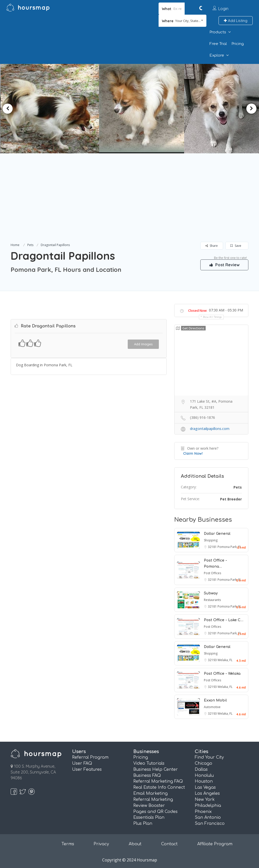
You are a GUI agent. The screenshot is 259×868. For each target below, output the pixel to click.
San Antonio (208, 817)
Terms (68, 844)
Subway (211, 593)
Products (218, 32)
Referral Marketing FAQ (158, 781)
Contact (169, 844)
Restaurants (212, 600)
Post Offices (212, 573)
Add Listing (236, 21)
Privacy (101, 844)
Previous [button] (8, 109)
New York (205, 800)
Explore (217, 55)
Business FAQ (147, 776)
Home (15, 245)
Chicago (203, 763)
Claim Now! (193, 453)
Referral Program (90, 757)
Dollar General (217, 534)
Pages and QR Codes (155, 812)
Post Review (224, 265)
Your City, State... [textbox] (188, 21)
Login (223, 9)
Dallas (201, 769)
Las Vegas (205, 787)
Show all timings (213, 317)
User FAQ (82, 763)
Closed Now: (198, 310)
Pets (30, 245)
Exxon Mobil (215, 700)
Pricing (238, 44)
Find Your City (209, 757)
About (135, 844)
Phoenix (203, 812)
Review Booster (149, 806)
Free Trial (218, 44)
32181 (213, 547)
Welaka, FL (225, 660)
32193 (213, 660)
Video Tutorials (149, 763)
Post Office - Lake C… (224, 620)
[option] (51, 108)
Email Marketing (150, 793)
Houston (204, 781)
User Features (87, 769)
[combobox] (182, 21)
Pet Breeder (231, 499)
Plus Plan (143, 824)
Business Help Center (156, 769)
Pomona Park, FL (229, 547)
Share (212, 246)
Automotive (212, 707)
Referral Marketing (153, 800)
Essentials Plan (149, 817)
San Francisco (210, 824)
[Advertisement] (129, 204)
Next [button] (251, 109)
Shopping (211, 540)
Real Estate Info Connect (159, 787)
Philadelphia (208, 806)
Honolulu (204, 776)
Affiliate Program (215, 844)
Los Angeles (207, 793)
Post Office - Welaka (222, 674)
